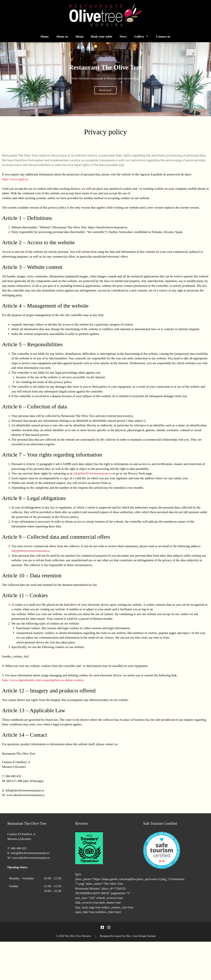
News (123, 37)
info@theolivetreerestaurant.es (92, 473)
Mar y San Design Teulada (141, 936)
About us (62, 37)
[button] (4, 79)
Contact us (163, 37)
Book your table (101, 37)
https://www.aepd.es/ (15, 179)
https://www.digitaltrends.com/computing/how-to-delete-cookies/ (43, 680)
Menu (80, 37)
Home (45, 37)
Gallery (143, 37)
